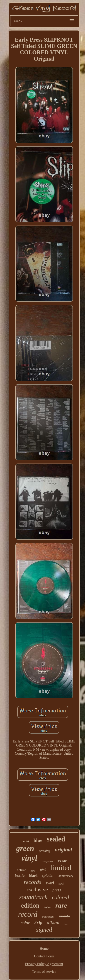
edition (30, 905)
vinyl (29, 858)
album (53, 922)
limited (61, 868)
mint (26, 841)
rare (61, 905)
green (25, 848)
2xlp (38, 923)
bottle (20, 875)
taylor (47, 907)
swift (61, 884)
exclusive (38, 889)
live (66, 924)
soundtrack (33, 897)
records (33, 882)
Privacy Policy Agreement (44, 964)
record (28, 914)
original (63, 850)
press (57, 890)
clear (62, 861)
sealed (56, 839)
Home (44, 948)
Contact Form (44, 956)
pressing (45, 851)
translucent (48, 917)
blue (38, 840)
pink (43, 870)
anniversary (66, 876)
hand (33, 871)
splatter (48, 875)
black (33, 876)
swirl (50, 883)
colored (60, 897)
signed (44, 930)
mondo (64, 916)
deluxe (21, 870)
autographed (47, 861)
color (25, 923)
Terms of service (44, 972)
